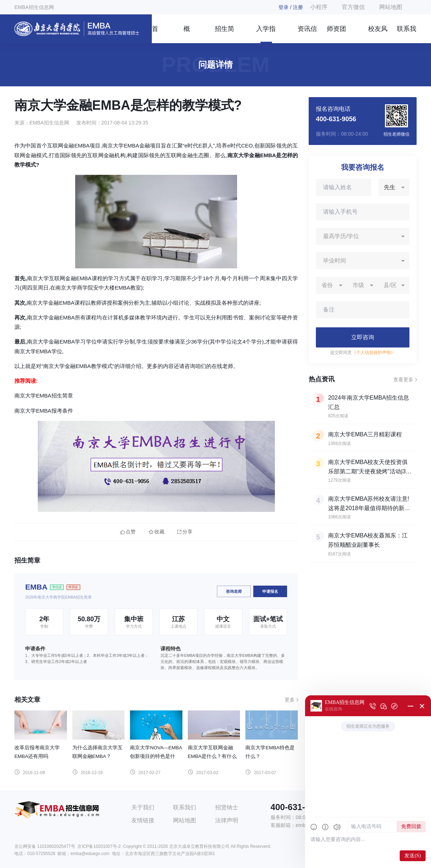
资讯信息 (307, 34)
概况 (187, 34)
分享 (185, 532)
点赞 (128, 532)
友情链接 (143, 820)
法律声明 (227, 820)
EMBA (36, 587)
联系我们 (407, 34)
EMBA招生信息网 (34, 7)
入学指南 (266, 34)
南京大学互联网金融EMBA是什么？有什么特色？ (212, 756)
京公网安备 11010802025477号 (45, 846)
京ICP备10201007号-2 (99, 846)
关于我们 (143, 807)
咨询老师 (234, 591)
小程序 (319, 7)
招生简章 (224, 34)
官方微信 (353, 7)
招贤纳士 (227, 807)
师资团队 (336, 34)
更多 (290, 700)
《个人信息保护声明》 (373, 353)
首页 (155, 34)
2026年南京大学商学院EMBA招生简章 (58, 597)
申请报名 (270, 591)
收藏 (156, 532)
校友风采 (378, 34)
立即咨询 (363, 337)
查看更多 (403, 380)
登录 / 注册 (291, 7)
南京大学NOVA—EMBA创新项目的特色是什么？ (156, 756)
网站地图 (391, 7)
